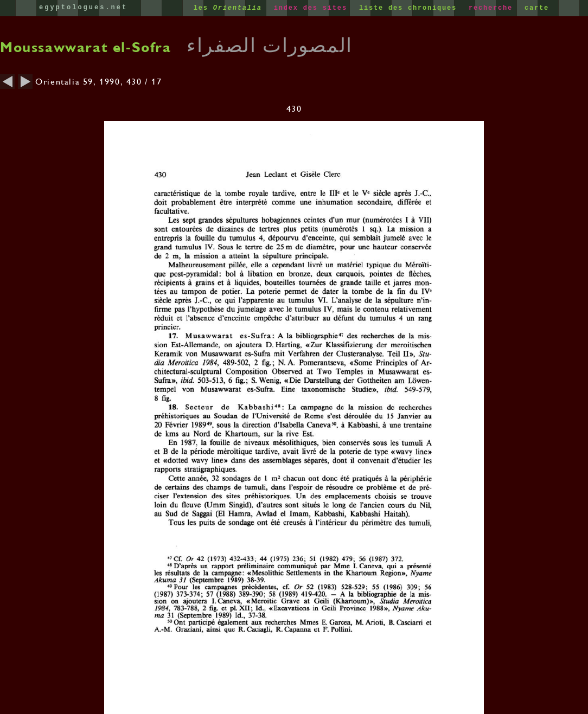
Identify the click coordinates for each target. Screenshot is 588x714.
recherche (493, 8)
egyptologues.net (83, 8)
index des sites (313, 8)
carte (537, 8)
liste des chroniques (410, 8)
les (230, 8)
